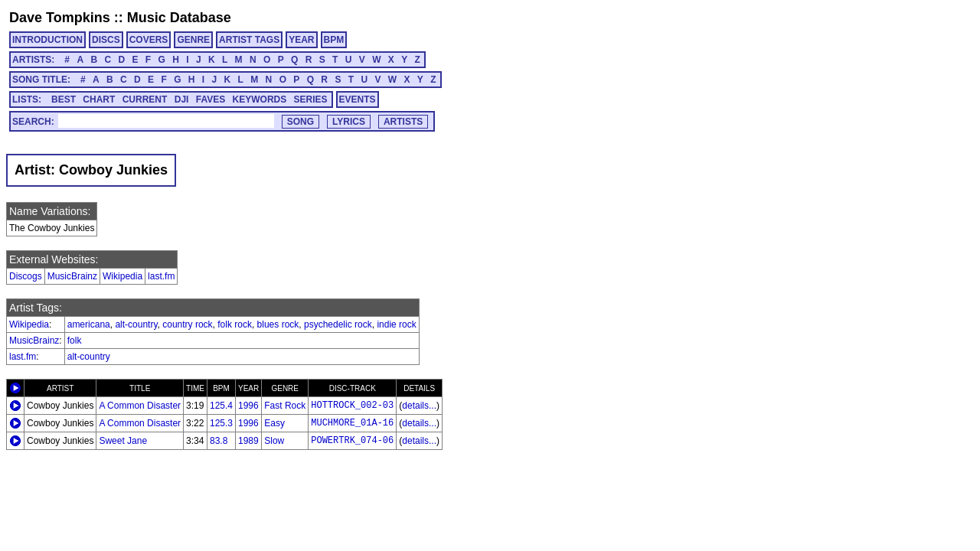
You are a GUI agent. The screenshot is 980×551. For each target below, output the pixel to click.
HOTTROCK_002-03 (352, 406)
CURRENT (145, 99)
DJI (182, 99)
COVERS (149, 40)
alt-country (136, 324)
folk (75, 341)
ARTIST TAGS (249, 40)
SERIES (311, 99)
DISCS (106, 40)
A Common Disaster (140, 406)
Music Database (179, 18)
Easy (274, 423)
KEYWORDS (260, 99)
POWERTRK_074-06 (352, 441)
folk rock (235, 324)
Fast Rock (285, 406)
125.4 (221, 406)
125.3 (221, 423)
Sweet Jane (123, 441)
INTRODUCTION (47, 40)
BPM (334, 40)
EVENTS (358, 99)
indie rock (396, 324)
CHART (99, 99)
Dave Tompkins (60, 18)
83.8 (219, 441)
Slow (274, 441)
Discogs (26, 276)
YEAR (301, 40)
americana (89, 324)
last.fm (161, 276)
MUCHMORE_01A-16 (352, 423)
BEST (64, 99)
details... (419, 406)
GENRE (193, 40)
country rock (187, 324)
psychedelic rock (338, 324)
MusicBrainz (72, 276)
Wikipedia (122, 276)
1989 (248, 441)
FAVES (211, 99)
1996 (248, 406)
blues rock (278, 324)
